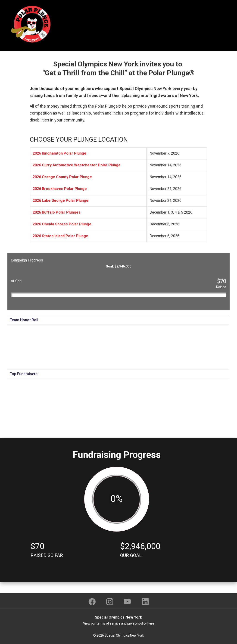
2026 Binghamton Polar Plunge (59, 153)
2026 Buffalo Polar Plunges (57, 212)
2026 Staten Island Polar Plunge (60, 236)
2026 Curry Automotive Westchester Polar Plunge (77, 165)
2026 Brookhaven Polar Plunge (60, 189)
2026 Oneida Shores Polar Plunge (62, 224)
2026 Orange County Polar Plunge (62, 177)
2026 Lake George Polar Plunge (61, 201)
